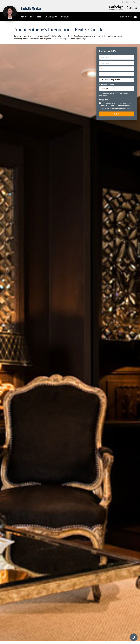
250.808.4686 (126, 17)
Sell (39, 17)
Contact (65, 17)
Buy (32, 17)
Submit (117, 114)
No (108, 100)
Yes (103, 100)
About (24, 17)
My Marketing (51, 17)
